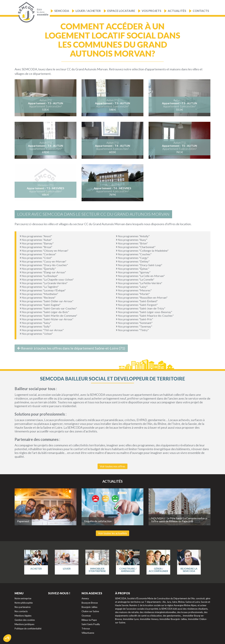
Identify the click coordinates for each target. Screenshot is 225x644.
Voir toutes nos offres (112, 466)
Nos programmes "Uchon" (36, 334)
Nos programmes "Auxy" (132, 240)
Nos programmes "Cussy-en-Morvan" (43, 261)
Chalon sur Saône (90, 611)
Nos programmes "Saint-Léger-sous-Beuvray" (144, 312)
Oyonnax (86, 616)
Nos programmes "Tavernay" (134, 326)
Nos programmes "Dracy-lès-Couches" (44, 265)
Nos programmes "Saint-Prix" (134, 319)
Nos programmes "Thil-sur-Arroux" (42, 330)
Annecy (85, 598)
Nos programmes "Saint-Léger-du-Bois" (44, 312)
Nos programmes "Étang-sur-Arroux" (43, 272)
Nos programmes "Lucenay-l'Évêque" (43, 290)
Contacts (201, 11)
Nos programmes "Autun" (36, 240)
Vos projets (151, 11)
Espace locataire (121, 11)
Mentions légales (23, 616)
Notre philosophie (24, 603)
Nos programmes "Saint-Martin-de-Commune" (48, 316)
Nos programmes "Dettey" (133, 261)
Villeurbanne (88, 633)
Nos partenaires (23, 607)
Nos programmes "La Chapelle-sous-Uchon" (47, 279)
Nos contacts (21, 611)
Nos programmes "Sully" (35, 326)
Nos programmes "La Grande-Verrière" (44, 283)
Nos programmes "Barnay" (37, 243)
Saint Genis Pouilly (91, 624)
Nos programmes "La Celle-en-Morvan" (140, 276)
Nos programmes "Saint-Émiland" (137, 301)
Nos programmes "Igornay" (133, 272)
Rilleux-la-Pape (89, 620)
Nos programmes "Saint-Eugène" (40, 305)
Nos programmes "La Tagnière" (39, 287)
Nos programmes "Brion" (132, 243)
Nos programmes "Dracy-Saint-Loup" (139, 265)
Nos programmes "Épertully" (38, 269)
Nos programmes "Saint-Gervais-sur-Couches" (48, 308)
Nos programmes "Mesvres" (134, 290)
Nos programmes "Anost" (36, 236)
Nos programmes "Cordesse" (38, 254)
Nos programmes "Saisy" (35, 323)
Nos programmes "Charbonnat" (136, 247)
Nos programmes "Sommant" (134, 323)
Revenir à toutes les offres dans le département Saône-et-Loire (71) (71, 348)
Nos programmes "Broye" (36, 247)
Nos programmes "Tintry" (132, 330)
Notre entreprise (23, 598)
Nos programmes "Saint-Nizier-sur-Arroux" (47, 319)
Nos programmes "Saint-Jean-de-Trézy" (141, 308)
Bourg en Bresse (90, 603)
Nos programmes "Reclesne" (38, 297)
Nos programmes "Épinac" (133, 269)
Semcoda (62, 11)
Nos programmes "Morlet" (133, 294)
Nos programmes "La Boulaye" (39, 276)
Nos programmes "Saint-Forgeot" (137, 305)
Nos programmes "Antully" (133, 236)
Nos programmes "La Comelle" (135, 279)
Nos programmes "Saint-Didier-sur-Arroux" (47, 301)
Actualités (177, 11)
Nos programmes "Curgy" (132, 258)
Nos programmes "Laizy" (132, 287)
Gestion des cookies (25, 620)
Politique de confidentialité (28, 629)
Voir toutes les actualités (112, 533)
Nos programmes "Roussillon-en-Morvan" (142, 297)
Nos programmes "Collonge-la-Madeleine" (142, 251)
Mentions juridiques (24, 624)
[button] (7, 638)
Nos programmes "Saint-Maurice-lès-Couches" (145, 316)
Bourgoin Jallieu (89, 607)
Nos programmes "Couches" (134, 254)
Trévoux (86, 629)
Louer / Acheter (88, 11)
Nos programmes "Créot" (36, 258)
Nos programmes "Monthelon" (39, 294)
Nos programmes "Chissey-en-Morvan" (44, 251)
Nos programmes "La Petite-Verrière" (139, 283)
